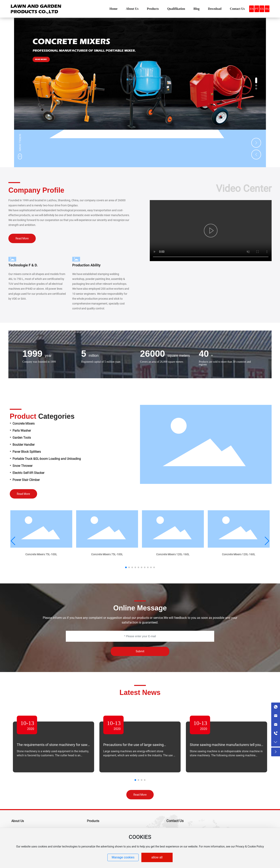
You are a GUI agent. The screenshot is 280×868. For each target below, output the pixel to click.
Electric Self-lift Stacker (28, 473)
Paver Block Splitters (27, 452)
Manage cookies (123, 857)
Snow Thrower (22, 466)
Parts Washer (22, 431)
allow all (157, 857)
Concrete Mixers (23, 424)
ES (262, 9)
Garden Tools (22, 438)
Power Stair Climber (26, 480)
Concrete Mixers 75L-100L (41, 554)
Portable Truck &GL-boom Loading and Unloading (47, 459)
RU (267, 9)
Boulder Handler (24, 445)
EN (252, 9)
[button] (256, 80)
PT (257, 9)
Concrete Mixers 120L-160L (173, 554)
